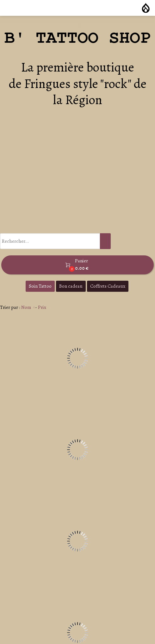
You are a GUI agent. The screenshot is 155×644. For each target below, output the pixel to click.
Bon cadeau (71, 286)
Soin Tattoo (40, 286)
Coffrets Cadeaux (108, 286)
